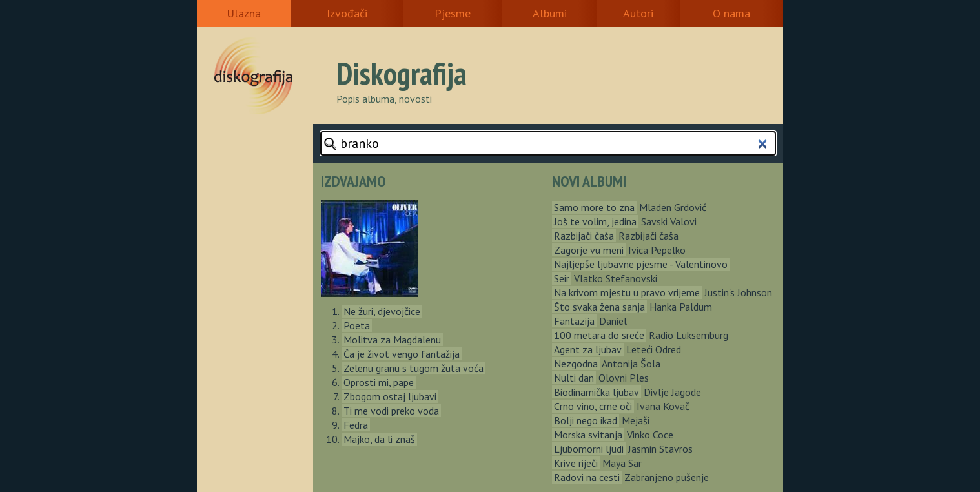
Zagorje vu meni (589, 250)
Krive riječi (576, 463)
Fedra (356, 425)
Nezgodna (576, 364)
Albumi (550, 13)
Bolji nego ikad (586, 420)
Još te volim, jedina (595, 221)
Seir (562, 278)
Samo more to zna (594, 207)
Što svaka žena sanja (599, 307)
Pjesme (453, 13)
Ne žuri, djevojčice (382, 311)
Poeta (357, 325)
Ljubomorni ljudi (589, 449)
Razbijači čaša (584, 236)
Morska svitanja (588, 435)
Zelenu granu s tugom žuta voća (413, 368)
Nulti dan (574, 378)
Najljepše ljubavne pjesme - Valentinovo (641, 264)
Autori (638, 13)
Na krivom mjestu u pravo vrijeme (627, 292)
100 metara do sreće (599, 335)
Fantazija (574, 321)
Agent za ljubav (588, 349)
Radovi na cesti (587, 477)
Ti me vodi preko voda (391, 411)
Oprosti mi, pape (379, 382)
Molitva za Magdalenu (392, 340)
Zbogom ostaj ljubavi (390, 396)
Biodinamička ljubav (597, 392)
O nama (731, 13)
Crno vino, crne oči (593, 406)
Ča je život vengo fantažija (402, 354)
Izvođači (347, 13)
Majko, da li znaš (379, 439)
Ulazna (244, 13)
